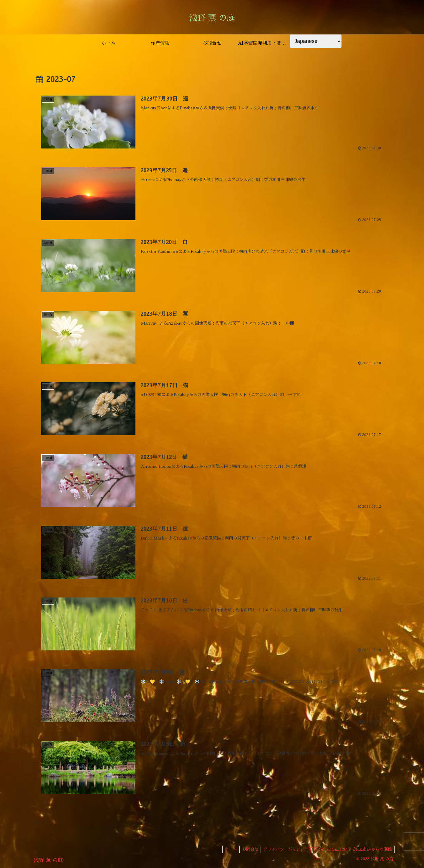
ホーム (226, 850)
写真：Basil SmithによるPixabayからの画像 (350, 850)
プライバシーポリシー (282, 850)
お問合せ (247, 850)
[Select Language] (316, 41)
